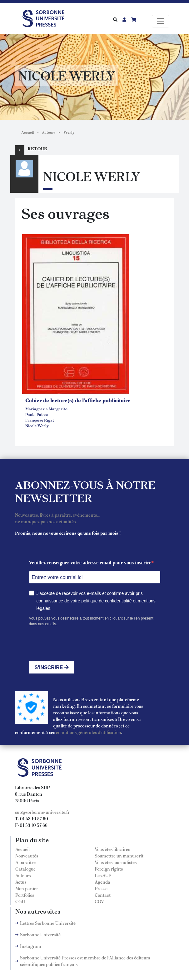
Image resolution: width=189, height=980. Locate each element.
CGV (99, 901)
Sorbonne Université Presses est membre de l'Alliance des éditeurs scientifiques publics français (85, 961)
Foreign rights (109, 869)
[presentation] (77, 644)
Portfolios (25, 895)
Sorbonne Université (40, 934)
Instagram (31, 946)
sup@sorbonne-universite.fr (42, 812)
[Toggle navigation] (161, 21)
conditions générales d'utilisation (89, 732)
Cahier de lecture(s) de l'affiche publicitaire (78, 400)
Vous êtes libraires (112, 849)
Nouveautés (27, 856)
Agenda (102, 882)
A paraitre (25, 862)
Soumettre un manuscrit (119, 856)
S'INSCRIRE (52, 667)
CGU (20, 901)
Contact (103, 895)
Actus (21, 882)
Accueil (28, 132)
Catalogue (25, 869)
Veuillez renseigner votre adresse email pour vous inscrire (90, 563)
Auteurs (49, 132)
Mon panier (27, 888)
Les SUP (103, 875)
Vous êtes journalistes (116, 862)
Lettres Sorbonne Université (48, 923)
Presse (101, 888)
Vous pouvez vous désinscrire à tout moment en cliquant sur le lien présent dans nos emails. (91, 621)
